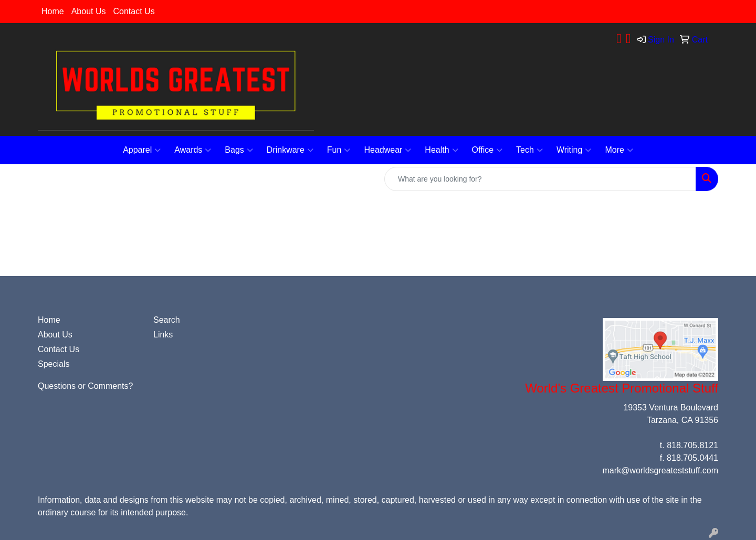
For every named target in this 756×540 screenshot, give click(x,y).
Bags (239, 150)
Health (441, 150)
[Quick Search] (540, 179)
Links (163, 335)
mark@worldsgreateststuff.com (660, 470)
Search (167, 320)
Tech (529, 150)
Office (487, 150)
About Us (89, 11)
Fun (339, 150)
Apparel (142, 150)
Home (53, 11)
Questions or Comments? (85, 386)
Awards (193, 150)
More (619, 150)
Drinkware (290, 150)
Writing (574, 150)
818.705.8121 (692, 445)
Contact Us (134, 11)
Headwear (387, 150)
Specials (54, 364)
